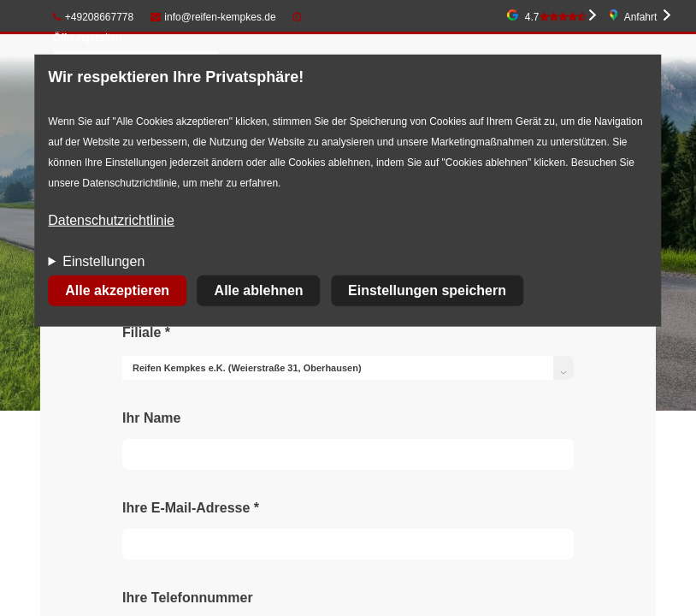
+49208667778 (93, 17)
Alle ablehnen (259, 290)
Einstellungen (103, 261)
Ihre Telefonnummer (188, 598)
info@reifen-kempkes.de (213, 17)
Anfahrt (641, 17)
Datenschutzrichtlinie (111, 220)
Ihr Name (151, 418)
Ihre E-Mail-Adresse (191, 508)
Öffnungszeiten (88, 38)
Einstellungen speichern (427, 290)
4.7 (556, 17)
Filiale (146, 332)
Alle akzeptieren (117, 290)
